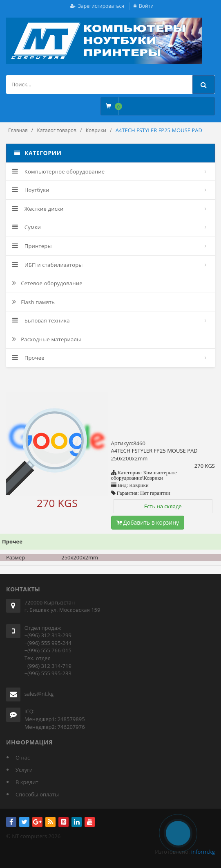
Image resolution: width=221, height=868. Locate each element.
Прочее (28, 358)
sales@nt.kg (39, 694)
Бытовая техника (41, 320)
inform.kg (203, 852)
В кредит (27, 782)
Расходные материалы (47, 339)
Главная (18, 130)
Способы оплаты (37, 794)
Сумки (27, 227)
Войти (146, 6)
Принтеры (32, 246)
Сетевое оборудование (47, 283)
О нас (23, 758)
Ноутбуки (31, 190)
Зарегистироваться (101, 6)
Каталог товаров (57, 130)
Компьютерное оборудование (58, 171)
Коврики (96, 130)
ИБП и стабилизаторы (48, 265)
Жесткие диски (38, 209)
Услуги (24, 770)
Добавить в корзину (148, 522)
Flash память (33, 302)
